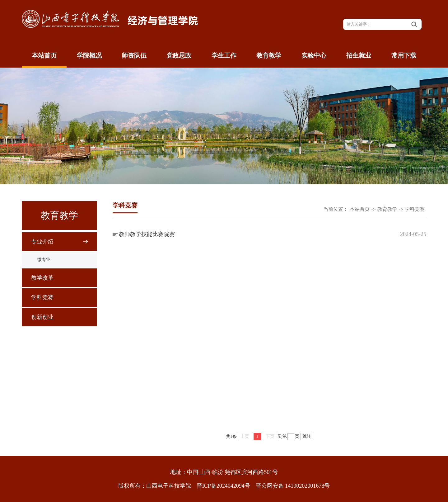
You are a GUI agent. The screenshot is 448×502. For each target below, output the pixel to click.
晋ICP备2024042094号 (223, 486)
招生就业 (359, 55)
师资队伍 (134, 55)
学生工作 (224, 55)
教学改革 (42, 278)
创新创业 (42, 317)
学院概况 (89, 55)
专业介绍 (42, 242)
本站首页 (44, 55)
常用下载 (404, 55)
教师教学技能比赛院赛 (147, 234)
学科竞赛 (42, 297)
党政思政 (179, 55)
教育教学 (269, 55)
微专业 (44, 260)
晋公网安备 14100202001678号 (293, 486)
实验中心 (314, 55)
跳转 (307, 436)
